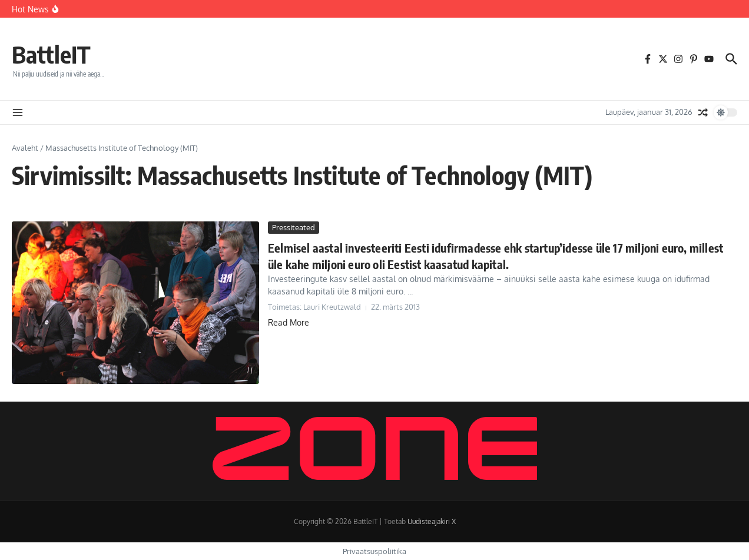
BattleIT (51, 54)
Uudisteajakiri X (432, 521)
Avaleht (25, 148)
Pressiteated (294, 227)
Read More (289, 322)
